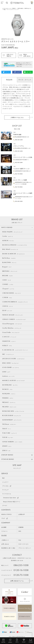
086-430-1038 (19, 140)
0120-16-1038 (21, 570)
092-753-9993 (19, 174)
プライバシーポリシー (25, 548)
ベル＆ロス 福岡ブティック (21, 169)
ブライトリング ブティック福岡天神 (23, 194)
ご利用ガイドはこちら (17, 117)
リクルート (4, 531)
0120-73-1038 (21, 575)
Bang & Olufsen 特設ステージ (12, 502)
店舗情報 (21, 527)
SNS (20, 531)
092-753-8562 (19, 187)
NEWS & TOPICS (6, 514)
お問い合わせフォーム (17, 581)
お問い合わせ (5, 544)
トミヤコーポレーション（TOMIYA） (9, 8)
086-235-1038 (21, 565)
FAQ (20, 540)
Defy (4, 10)
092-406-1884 (19, 201)
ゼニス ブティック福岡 (20, 180)
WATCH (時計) (20, 8)
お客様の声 (22, 514)
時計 (3, 478)
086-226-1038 (19, 151)
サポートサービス (23, 544)
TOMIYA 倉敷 (17, 135)
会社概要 (4, 527)
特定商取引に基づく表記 (8, 548)
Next (32, 25)
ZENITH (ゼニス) (28, 8)
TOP (32, 638)
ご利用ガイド (5, 540)
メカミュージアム (19, 146)
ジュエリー (5, 482)
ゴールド (5, 506)
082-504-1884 (19, 162)
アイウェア (5, 490)
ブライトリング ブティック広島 (23, 157)
